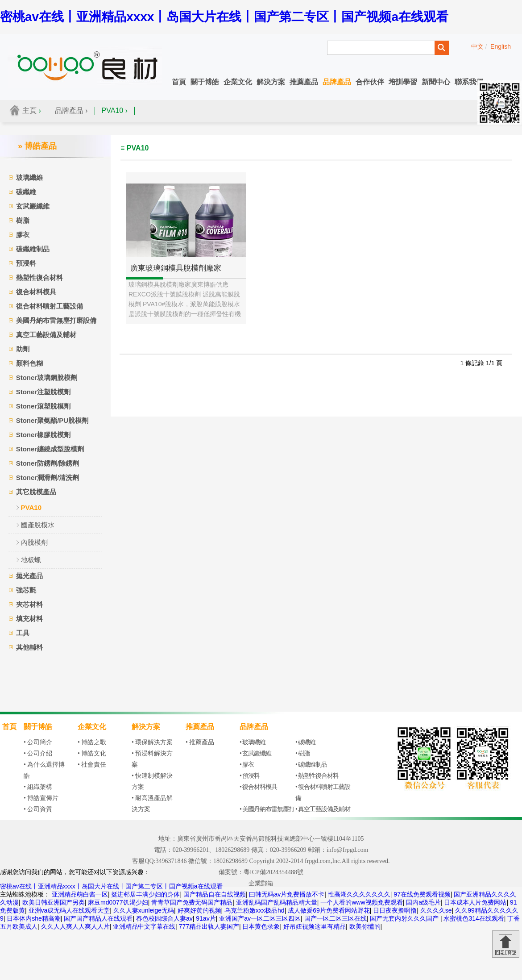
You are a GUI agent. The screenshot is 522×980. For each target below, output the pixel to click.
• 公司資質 (38, 809)
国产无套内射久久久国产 (405, 918)
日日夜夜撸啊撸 (395, 910)
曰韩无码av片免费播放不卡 (287, 894)
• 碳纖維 (305, 742)
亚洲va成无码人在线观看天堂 (69, 910)
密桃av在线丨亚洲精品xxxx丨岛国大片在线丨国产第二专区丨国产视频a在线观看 (224, 17)
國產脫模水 (38, 525)
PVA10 (31, 507)
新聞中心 (436, 82)
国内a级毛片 (423, 902)
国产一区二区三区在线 (336, 918)
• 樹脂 (302, 753)
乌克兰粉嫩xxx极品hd (255, 910)
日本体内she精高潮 (34, 918)
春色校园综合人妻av (164, 918)
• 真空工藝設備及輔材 (323, 809)
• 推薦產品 (200, 742)
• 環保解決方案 (152, 742)
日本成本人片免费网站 (475, 902)
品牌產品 (337, 82)
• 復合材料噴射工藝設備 (323, 792)
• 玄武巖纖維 (255, 753)
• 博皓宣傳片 (41, 798)
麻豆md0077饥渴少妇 (118, 902)
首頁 (179, 82)
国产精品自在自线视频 (215, 894)
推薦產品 (304, 82)
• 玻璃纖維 (253, 742)
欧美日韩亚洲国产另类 (54, 902)
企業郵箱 (261, 883)
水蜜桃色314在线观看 (474, 918)
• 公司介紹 (38, 753)
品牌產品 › (71, 111)
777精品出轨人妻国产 (209, 926)
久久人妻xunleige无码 (144, 910)
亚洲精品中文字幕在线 (144, 926)
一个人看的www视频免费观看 (361, 902)
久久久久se (436, 910)
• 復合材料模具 (258, 787)
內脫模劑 (34, 542)
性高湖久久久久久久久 (359, 894)
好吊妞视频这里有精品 (315, 926)
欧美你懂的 (365, 926)
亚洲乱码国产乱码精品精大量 (277, 902)
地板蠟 (31, 560)
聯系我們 (469, 82)
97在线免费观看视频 (422, 894)
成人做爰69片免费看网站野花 (329, 910)
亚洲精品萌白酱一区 (80, 894)
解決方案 (271, 82)
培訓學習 (403, 82)
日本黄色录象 (261, 926)
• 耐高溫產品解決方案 (152, 804)
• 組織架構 (38, 787)
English (501, 46)
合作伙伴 (370, 82)
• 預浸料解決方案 (152, 759)
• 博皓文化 (92, 753)
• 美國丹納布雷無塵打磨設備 (267, 815)
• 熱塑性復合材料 (317, 776)
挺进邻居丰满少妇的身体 (145, 894)
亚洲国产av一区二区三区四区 (260, 918)
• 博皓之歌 (92, 742)
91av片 (206, 918)
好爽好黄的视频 (199, 910)
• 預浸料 (250, 776)
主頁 (29, 111)
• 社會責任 (92, 765)
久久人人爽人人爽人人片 (75, 926)
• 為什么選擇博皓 (44, 770)
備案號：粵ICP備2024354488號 (261, 872)
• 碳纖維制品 (311, 765)
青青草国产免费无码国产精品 (192, 902)
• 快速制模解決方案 (152, 781)
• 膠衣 (247, 765)
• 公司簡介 (38, 742)
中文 (477, 46)
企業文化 (238, 82)
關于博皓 (205, 82)
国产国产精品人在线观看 (98, 918)
